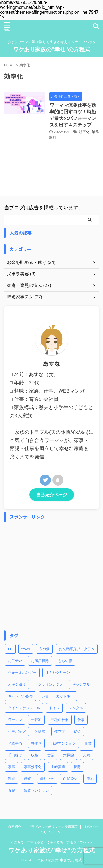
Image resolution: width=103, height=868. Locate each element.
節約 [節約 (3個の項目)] (90, 779)
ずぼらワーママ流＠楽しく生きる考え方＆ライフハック (52, 842)
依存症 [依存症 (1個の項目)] (60, 732)
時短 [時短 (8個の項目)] (27, 779)
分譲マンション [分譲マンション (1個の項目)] (63, 743)
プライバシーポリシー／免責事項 (53, 827)
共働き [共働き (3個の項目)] (36, 743)
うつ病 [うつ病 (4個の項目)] (44, 649)
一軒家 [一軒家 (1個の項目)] (36, 720)
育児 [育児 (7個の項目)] (12, 790)
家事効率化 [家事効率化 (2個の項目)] (33, 767)
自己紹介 (15, 827)
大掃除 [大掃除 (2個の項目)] (69, 755)
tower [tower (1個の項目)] (26, 649)
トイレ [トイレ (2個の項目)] (54, 708)
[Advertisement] (51, 576)
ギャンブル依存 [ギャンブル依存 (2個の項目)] (20, 696)
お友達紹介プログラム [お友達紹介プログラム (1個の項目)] (77, 649)
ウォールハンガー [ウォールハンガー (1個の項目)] (22, 673)
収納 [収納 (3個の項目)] (35, 755)
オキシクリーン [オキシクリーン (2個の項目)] (58, 673)
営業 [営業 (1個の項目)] (51, 755)
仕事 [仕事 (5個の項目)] (81, 720)
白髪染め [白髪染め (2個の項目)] (70, 779)
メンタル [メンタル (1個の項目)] (76, 708)
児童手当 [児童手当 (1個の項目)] (15, 743)
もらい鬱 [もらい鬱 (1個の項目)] (65, 661)
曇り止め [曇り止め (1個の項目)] (47, 779)
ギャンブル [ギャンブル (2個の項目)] (81, 684)
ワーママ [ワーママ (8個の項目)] (15, 720)
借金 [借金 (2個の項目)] (77, 732)
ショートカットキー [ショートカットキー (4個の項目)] (58, 696)
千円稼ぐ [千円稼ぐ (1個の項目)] (15, 755)
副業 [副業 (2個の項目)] (88, 743)
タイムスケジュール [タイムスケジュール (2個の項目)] (24, 708)
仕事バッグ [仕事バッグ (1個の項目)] (17, 732)
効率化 (84, 132)
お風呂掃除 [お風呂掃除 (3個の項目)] (40, 661)
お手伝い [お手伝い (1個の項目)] (15, 661)
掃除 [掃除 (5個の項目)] (77, 767)
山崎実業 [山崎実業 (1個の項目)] (58, 767)
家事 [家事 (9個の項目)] (12, 767)
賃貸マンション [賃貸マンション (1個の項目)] (36, 790)
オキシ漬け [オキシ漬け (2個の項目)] (17, 684)
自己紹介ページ (52, 495)
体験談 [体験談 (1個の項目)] (40, 732)
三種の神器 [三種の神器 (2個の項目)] (60, 720)
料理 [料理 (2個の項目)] (12, 779)
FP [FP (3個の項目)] (10, 649)
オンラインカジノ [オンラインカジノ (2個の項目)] (49, 684)
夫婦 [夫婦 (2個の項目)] (87, 755)
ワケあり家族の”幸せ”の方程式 (52, 49)
